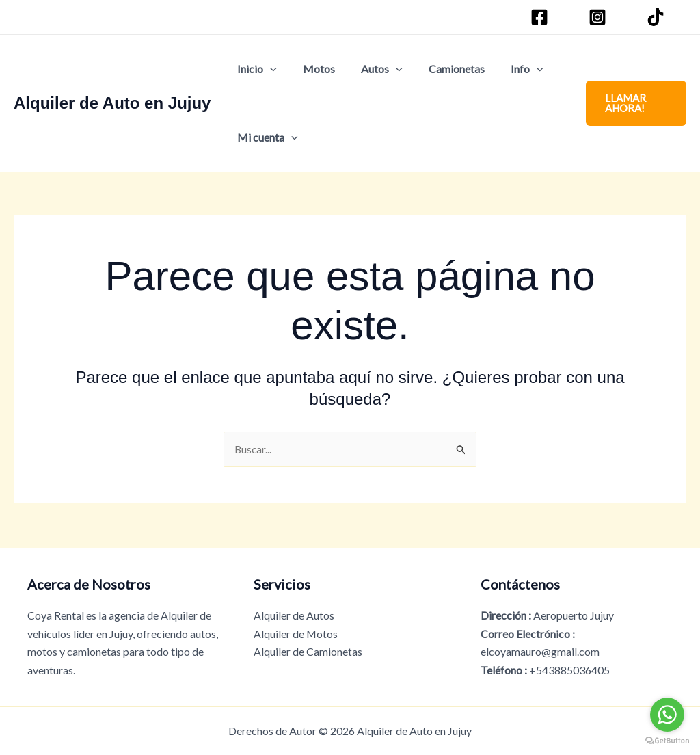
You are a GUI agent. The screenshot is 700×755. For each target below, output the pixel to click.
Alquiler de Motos (296, 634)
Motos (313, 69)
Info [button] (509, 69)
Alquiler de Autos (294, 615)
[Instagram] (600, 17)
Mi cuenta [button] (266, 137)
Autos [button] (372, 69)
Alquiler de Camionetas (308, 651)
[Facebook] (541, 17)
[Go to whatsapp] (667, 715)
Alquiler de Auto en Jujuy (112, 103)
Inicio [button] (255, 69)
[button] (268, 69)
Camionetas (442, 69)
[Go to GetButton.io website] (667, 741)
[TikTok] (658, 17)
